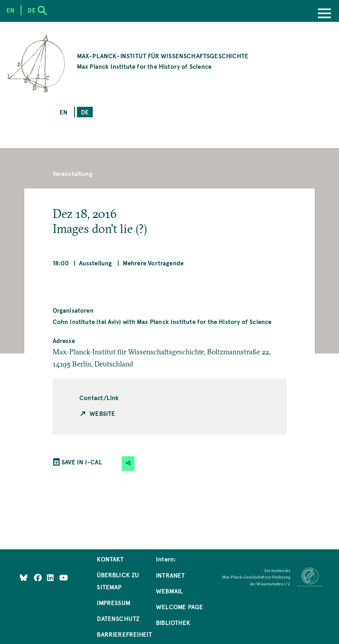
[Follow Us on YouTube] (63, 577)
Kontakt (110, 559)
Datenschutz (118, 618)
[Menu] (324, 14)
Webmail (169, 591)
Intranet (170, 575)
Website (102, 413)
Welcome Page (179, 607)
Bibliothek (173, 622)
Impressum (114, 603)
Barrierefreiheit (124, 634)
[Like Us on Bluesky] (24, 577)
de (85, 112)
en (64, 112)
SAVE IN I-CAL (82, 462)
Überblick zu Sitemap (118, 581)
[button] (128, 463)
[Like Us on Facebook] (39, 577)
